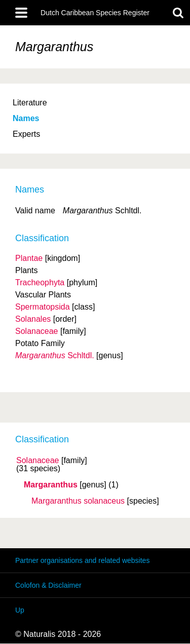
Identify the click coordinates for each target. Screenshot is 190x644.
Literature (30, 103)
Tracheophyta (40, 282)
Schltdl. (55, 355)
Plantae (29, 258)
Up (20, 610)
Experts (26, 134)
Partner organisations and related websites (82, 560)
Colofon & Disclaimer (48, 585)
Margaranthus (51, 485)
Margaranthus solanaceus (78, 501)
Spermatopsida (43, 307)
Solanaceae (38, 461)
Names (26, 118)
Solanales (33, 319)
